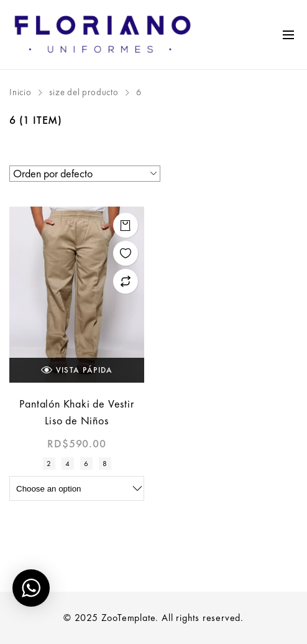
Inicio (21, 92)
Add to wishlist (126, 253)
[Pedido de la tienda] (85, 174)
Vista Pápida (77, 370)
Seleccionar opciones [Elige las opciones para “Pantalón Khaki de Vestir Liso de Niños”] (126, 225)
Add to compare (126, 281)
